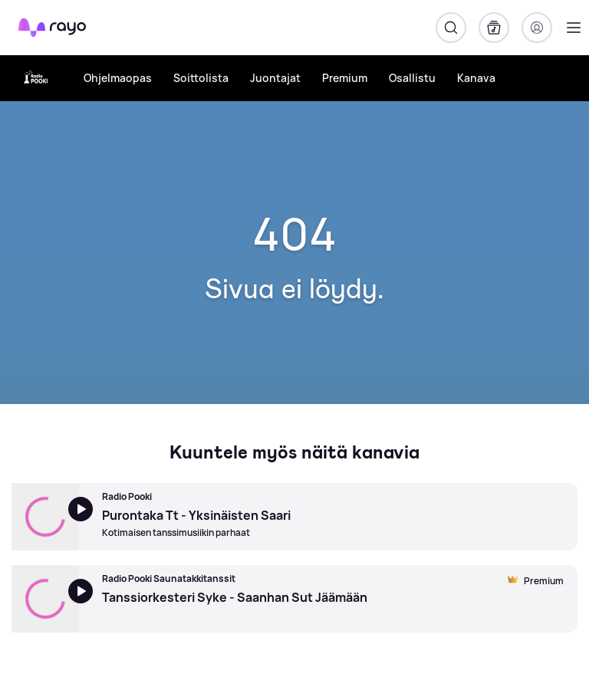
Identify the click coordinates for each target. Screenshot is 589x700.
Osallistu (412, 78)
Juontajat (275, 78)
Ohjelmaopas (118, 78)
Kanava (476, 78)
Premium (345, 78)
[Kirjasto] (494, 28)
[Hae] (451, 28)
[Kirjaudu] (537, 28)
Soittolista (201, 78)
